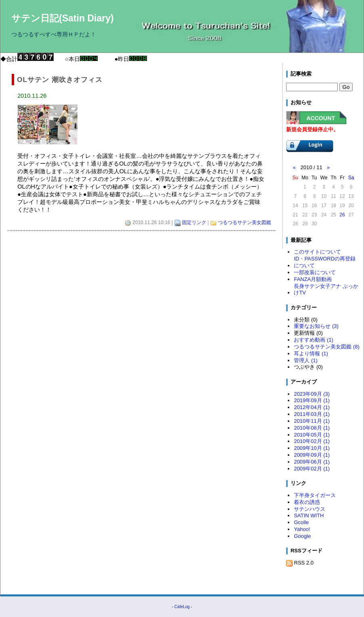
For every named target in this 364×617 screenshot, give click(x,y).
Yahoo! (302, 529)
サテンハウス (310, 509)
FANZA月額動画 (313, 279)
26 (342, 215)
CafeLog (182, 607)
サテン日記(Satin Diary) (63, 18)
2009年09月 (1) (312, 455)
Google (302, 536)
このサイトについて (317, 252)
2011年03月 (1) (312, 414)
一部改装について (315, 272)
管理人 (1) (305, 360)
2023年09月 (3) (312, 394)
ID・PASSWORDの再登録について (325, 262)
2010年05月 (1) (312, 435)
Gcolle (301, 522)
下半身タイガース (315, 495)
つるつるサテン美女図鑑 (245, 222)
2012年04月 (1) (312, 407)
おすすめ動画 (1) (313, 340)
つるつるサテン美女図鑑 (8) (326, 347)
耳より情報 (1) (311, 354)
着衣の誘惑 (307, 502)
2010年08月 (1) (312, 428)
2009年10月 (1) (312, 448)
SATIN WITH (309, 515)
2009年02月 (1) (312, 469)
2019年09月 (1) (312, 400)
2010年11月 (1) (312, 421)
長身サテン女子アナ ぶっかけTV (326, 290)
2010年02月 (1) (312, 441)
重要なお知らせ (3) (316, 326)
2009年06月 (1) (312, 462)
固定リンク (194, 222)
